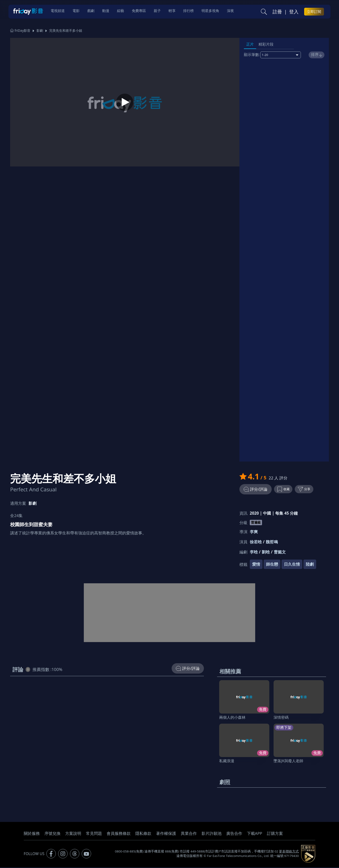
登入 (294, 12)
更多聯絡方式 (289, 852)
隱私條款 (143, 834)
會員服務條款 (119, 834)
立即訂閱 (314, 12)
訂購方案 (275, 834)
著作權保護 (166, 834)
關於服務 (32, 834)
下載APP (255, 834)
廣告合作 (234, 834)
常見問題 (94, 834)
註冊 (277, 12)
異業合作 (189, 834)
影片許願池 (212, 834)
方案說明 (73, 834)
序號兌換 (52, 834)
